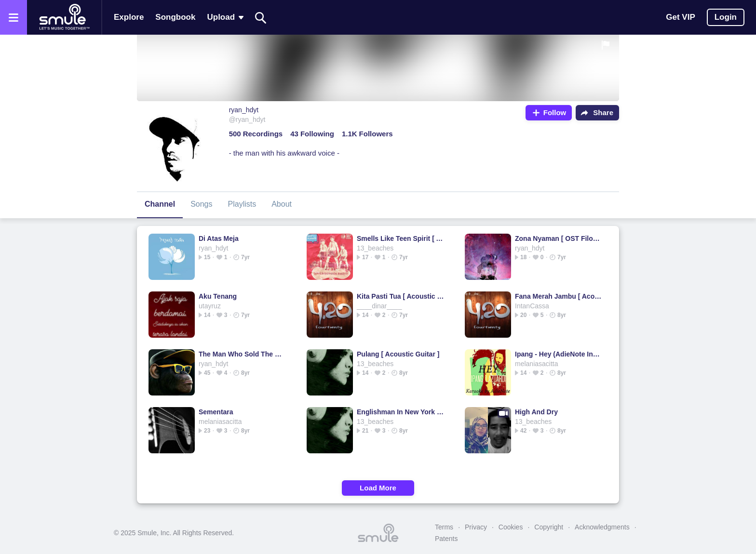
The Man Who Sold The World (243, 354)
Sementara (216, 412)
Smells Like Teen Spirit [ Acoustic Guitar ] (401, 238)
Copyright (549, 527)
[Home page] (64, 17)
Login (726, 17)
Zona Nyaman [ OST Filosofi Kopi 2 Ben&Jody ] (559, 238)
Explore (129, 17)
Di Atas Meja (219, 238)
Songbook (175, 17)
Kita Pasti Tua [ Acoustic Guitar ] (401, 296)
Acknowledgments (602, 527)
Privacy (476, 527)
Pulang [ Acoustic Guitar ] (398, 354)
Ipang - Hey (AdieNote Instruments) (559, 354)
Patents (446, 539)
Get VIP (680, 17)
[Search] (261, 18)
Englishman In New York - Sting (401, 412)
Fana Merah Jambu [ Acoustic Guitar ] (559, 296)
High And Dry (536, 412)
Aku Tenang (218, 296)
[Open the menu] (13, 17)
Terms (444, 527)
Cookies (511, 527)
